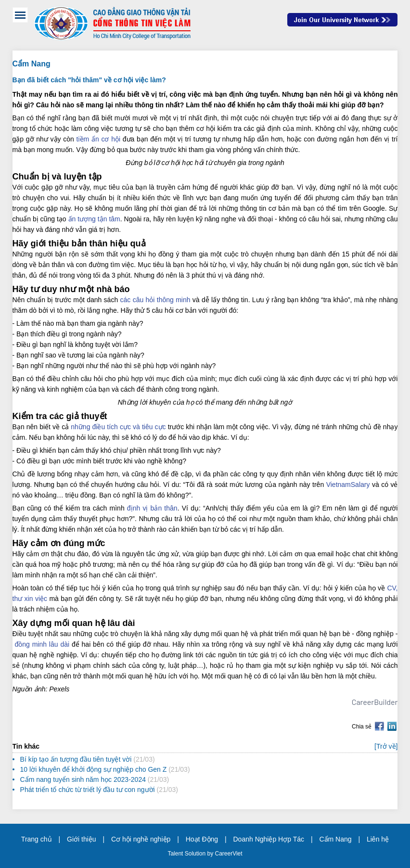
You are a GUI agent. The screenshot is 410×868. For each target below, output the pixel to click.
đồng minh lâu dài (42, 644)
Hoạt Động (202, 839)
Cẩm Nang (335, 839)
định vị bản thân (152, 508)
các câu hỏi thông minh (155, 300)
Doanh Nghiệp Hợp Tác (269, 839)
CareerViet (228, 854)
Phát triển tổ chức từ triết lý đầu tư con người (88, 790)
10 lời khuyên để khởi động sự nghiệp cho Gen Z (94, 769)
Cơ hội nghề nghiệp (141, 839)
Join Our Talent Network (342, 20)
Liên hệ (378, 839)
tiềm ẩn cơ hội (98, 139)
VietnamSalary (348, 485)
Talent (176, 854)
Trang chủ (37, 839)
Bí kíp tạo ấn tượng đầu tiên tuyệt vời (76, 759)
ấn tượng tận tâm (94, 219)
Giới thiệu (82, 839)
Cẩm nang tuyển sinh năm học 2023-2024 (83, 779)
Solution (196, 854)
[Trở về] (386, 746)
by (211, 854)
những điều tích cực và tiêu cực (118, 427)
